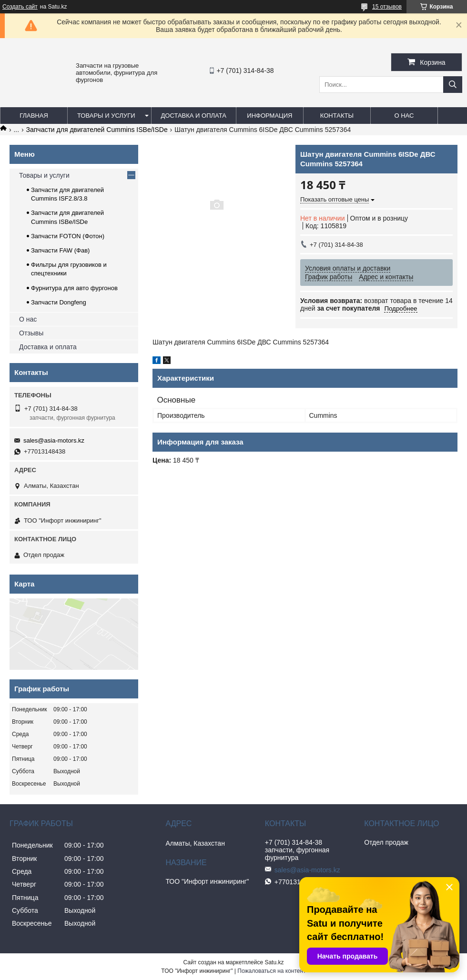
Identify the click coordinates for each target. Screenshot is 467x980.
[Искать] (453, 85)
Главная (34, 116)
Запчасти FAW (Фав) (60, 250)
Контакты (337, 116)
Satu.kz (274, 962)
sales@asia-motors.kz (54, 440)
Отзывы (31, 333)
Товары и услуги (106, 116)
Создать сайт (20, 7)
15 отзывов (387, 7)
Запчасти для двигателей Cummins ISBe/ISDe (97, 130)
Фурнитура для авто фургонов (74, 288)
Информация (269, 116)
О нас (404, 116)
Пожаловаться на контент (271, 971)
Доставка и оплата (194, 116)
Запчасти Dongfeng (59, 302)
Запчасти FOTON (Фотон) (68, 236)
